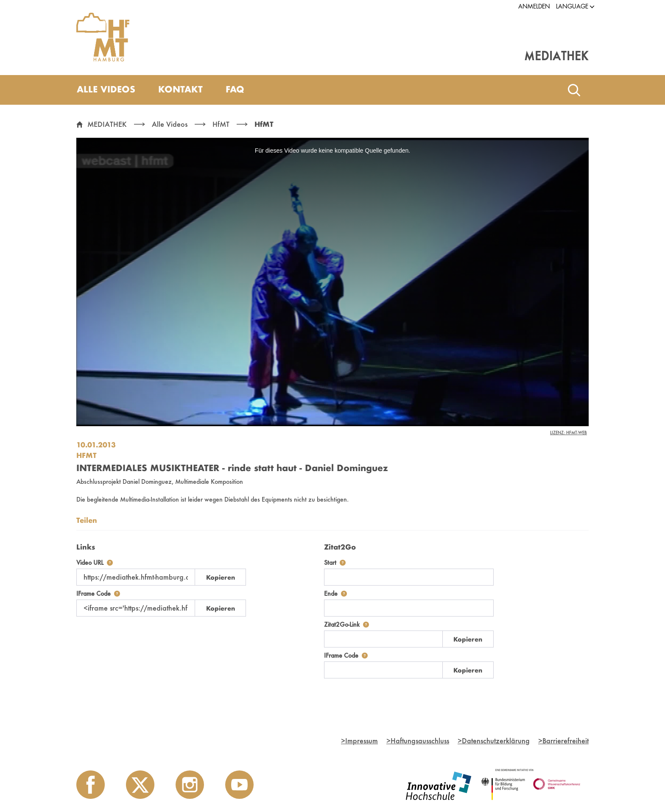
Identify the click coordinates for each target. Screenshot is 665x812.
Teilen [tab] (87, 520)
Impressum (359, 741)
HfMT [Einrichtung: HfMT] (87, 455)
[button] (572, 7)
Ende (335, 593)
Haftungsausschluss (418, 741)
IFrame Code (98, 593)
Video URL (95, 562)
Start (335, 562)
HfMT (221, 124)
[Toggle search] (574, 90)
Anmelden (534, 6)
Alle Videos (170, 124)
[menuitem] (106, 90)
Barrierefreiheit (563, 741)
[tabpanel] (332, 608)
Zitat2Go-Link (346, 624)
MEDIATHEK (107, 124)
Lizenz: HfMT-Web (569, 433)
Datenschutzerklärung (494, 741)
